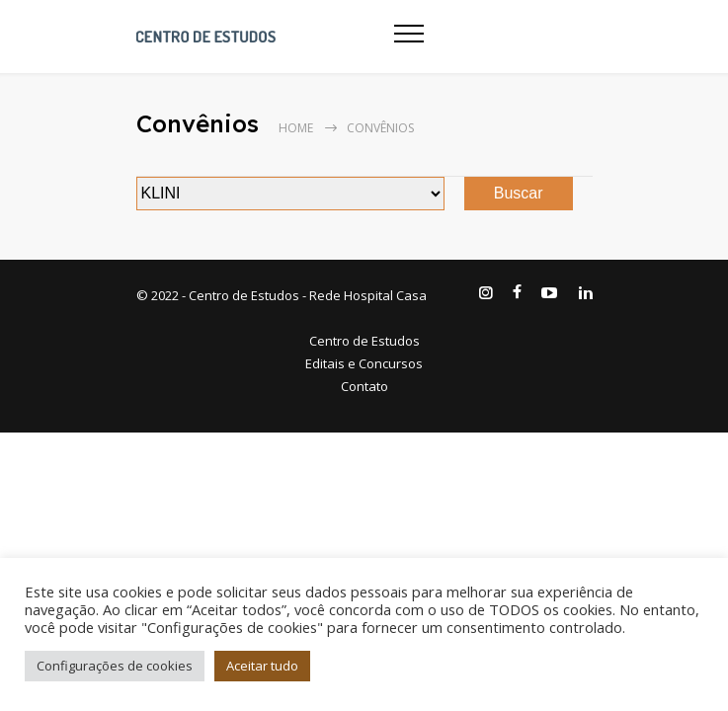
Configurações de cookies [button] (115, 666)
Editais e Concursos (364, 363)
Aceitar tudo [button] (262, 666)
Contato (364, 386)
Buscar (519, 193)
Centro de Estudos (364, 341)
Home (296, 128)
